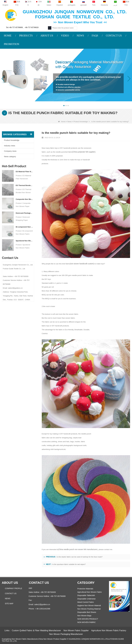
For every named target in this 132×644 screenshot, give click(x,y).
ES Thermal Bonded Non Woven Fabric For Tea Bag (24, 185)
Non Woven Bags (84, 616)
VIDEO (65, 36)
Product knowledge (81, 122)
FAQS (95, 36)
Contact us (39, 583)
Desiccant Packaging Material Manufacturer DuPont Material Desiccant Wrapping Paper (24, 213)
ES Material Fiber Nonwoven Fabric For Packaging (24, 172)
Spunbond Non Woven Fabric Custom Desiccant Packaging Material (24, 241)
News (70, 122)
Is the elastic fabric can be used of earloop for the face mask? (80, 557)
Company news (10, 151)
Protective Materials (85, 589)
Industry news (10, 146)
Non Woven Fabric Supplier (76, 630)
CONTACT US (114, 36)
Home (62, 122)
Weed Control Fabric (86, 602)
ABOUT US (47, 36)
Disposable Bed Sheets (87, 612)
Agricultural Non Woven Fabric (90, 592)
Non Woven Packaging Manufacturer (66, 634)
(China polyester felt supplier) (83, 152)
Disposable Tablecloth (86, 595)
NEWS (80, 36)
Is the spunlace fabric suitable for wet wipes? (69, 564)
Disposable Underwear (86, 599)
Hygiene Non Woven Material (89, 605)
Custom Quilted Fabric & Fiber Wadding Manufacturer (36, 630)
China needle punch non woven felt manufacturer (77, 549)
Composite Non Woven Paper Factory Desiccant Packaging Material (24, 199)
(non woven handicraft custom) (81, 264)
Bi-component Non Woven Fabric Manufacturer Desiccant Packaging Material (24, 227)
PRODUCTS (26, 36)
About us (10, 583)
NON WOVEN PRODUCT (88, 619)
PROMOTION (12, 44)
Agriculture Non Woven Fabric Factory (109, 630)
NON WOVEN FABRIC (86, 622)
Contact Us (11, 593)
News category (10, 157)
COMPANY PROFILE (13, 588)
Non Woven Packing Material (89, 609)
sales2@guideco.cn (42, 604)
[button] (64, 106)
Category (86, 583)
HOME (8, 36)
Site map (9, 604)
